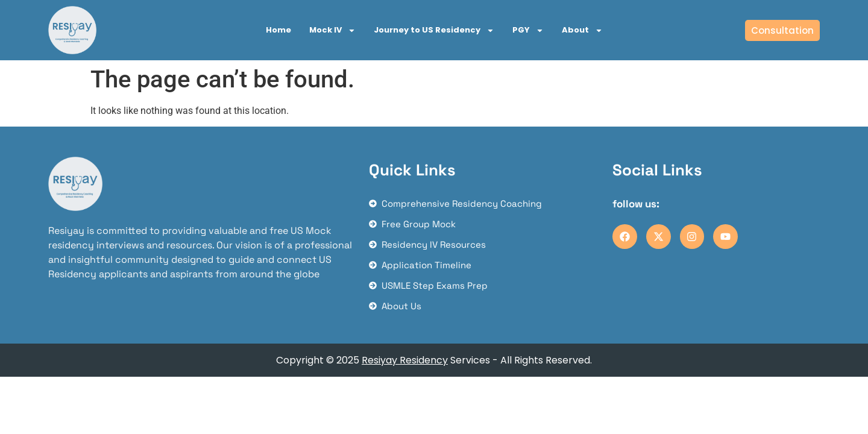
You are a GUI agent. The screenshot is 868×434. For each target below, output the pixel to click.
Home (278, 30)
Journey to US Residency (434, 30)
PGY (528, 30)
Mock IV (332, 30)
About (582, 30)
